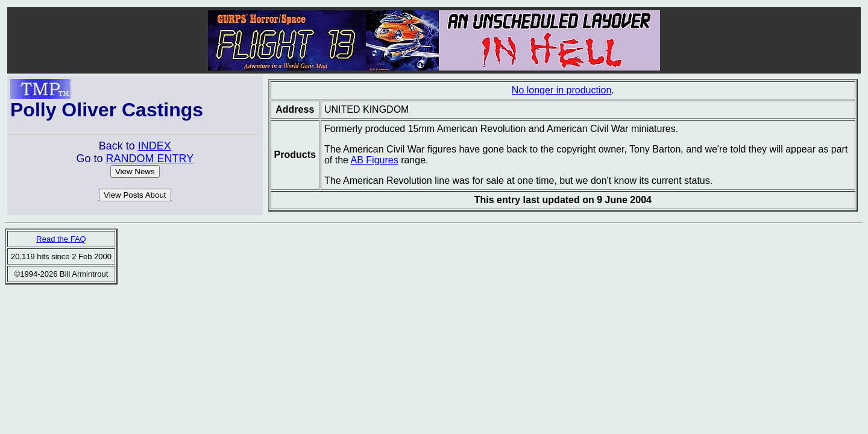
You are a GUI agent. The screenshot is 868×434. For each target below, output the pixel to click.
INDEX (155, 146)
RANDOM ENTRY (149, 159)
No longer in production (561, 90)
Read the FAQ (61, 239)
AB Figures (375, 160)
